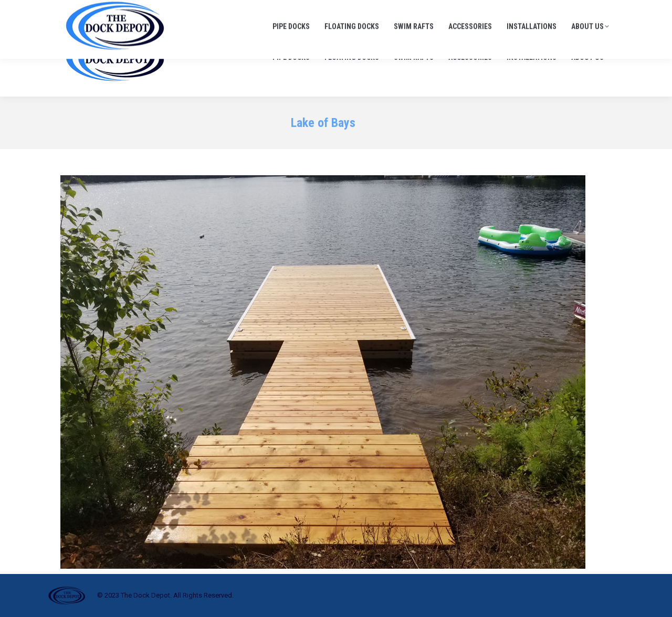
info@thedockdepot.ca (572, 10)
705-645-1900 (493, 10)
